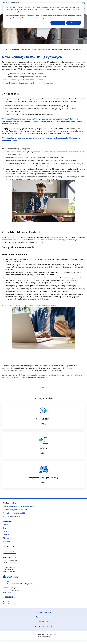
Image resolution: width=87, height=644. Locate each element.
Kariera (6, 531)
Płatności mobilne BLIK (12, 516)
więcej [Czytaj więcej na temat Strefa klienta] (43, 424)
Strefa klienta (8, 541)
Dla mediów (7, 538)
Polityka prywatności (44, 612)
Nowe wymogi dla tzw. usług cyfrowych (66, 49)
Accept (58, 23)
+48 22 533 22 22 (9, 592)
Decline (74, 23)
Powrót (43, 387)
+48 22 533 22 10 (9, 604)
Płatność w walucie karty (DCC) (14, 513)
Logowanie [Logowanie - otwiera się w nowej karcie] (10, 551)
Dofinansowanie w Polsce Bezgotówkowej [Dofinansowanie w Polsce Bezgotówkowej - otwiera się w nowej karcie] (18, 506)
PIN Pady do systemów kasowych (15, 510)
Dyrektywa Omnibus (39, 49)
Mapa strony (43, 621)
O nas (5, 528)
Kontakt (6, 535)
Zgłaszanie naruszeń (43, 617)
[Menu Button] (83, 3)
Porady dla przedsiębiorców (16, 49)
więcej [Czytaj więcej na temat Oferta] (43, 453)
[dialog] (43, 15)
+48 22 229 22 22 (9, 597)
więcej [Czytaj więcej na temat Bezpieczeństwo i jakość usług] (43, 482)
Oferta (6, 525)
